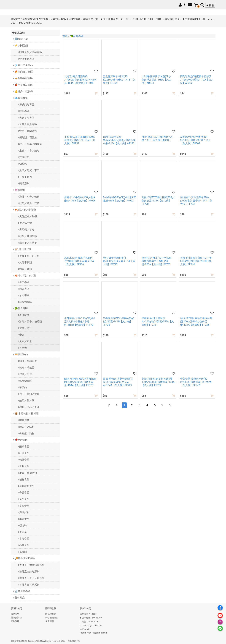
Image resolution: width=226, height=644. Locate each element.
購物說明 (15, 614)
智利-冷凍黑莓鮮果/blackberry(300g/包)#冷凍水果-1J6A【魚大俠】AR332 (119, 140)
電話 (84, 622)
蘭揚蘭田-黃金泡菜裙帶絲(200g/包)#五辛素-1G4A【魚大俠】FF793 (196, 201)
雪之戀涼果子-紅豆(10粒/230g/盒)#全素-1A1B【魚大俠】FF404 (119, 80)
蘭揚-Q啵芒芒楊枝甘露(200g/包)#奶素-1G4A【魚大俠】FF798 (158, 201)
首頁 (65, 36)
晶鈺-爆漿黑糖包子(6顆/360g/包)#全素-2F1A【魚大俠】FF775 (119, 261)
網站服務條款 (52, 618)
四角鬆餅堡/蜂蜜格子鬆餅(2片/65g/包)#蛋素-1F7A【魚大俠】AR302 (197, 80)
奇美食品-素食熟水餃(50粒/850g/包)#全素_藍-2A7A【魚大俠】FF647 (196, 382)
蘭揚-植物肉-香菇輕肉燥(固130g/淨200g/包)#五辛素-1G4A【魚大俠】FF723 (118, 382)
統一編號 (86, 618)
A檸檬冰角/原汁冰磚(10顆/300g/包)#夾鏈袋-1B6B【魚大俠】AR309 (195, 140)
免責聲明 (50, 621)
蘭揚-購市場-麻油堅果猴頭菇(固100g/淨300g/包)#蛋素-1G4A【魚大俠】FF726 (196, 322)
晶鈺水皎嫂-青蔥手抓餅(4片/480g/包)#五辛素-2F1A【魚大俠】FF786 (79, 261)
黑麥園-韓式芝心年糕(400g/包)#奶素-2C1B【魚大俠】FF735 (118, 322)
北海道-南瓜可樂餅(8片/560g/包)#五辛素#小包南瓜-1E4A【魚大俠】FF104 (80, 80)
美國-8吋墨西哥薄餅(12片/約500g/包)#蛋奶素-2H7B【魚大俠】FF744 (196, 261)
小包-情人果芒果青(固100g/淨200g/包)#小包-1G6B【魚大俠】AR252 (80, 140)
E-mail (86, 629)
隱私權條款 (51, 614)
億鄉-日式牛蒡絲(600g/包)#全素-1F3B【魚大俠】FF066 (80, 199)
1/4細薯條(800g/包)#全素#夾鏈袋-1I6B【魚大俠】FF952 (119, 199)
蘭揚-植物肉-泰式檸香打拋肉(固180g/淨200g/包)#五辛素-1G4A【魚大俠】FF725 (80, 382)
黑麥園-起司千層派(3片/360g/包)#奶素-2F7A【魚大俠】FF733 (158, 322)
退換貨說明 (16, 618)
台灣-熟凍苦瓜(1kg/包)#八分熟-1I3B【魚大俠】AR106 (158, 138)
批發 (210, 5)
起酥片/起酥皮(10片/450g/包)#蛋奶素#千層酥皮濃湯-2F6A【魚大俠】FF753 (157, 261)
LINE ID (85, 626)
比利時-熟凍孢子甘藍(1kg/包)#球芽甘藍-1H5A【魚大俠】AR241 (156, 80)
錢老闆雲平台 (74, 641)
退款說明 (15, 621)
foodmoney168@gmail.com (94, 633)
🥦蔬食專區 (77, 36)
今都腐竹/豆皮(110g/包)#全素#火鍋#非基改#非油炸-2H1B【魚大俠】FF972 (80, 322)
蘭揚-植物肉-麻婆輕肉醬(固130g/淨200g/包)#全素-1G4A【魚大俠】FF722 (158, 382)
